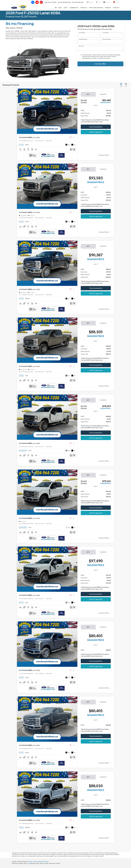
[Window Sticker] (74, 149)
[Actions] (74, 137)
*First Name (82, 33)
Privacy (35, 862)
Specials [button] (84, 8)
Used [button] (65, 8)
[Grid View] (121, 85)
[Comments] (71, 149)
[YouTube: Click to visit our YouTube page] (37, 2)
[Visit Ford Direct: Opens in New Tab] (61, 863)
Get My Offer (100, 64)
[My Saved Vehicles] (116, 2)
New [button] (60, 8)
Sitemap (30, 862)
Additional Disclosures (43, 862)
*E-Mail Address (83, 39)
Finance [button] (108, 8)
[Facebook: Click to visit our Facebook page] (33, 2)
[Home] (56, 8)
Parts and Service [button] (96, 8)
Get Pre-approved (96, 132)
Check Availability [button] (96, 127)
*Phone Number (107, 39)
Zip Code (81, 46)
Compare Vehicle (104, 155)
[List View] (126, 85)
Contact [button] (116, 8)
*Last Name (106, 33)
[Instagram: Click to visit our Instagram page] (41, 2)
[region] (96, 116)
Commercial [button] (74, 8)
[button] (75, 111)
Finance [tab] (103, 94)
